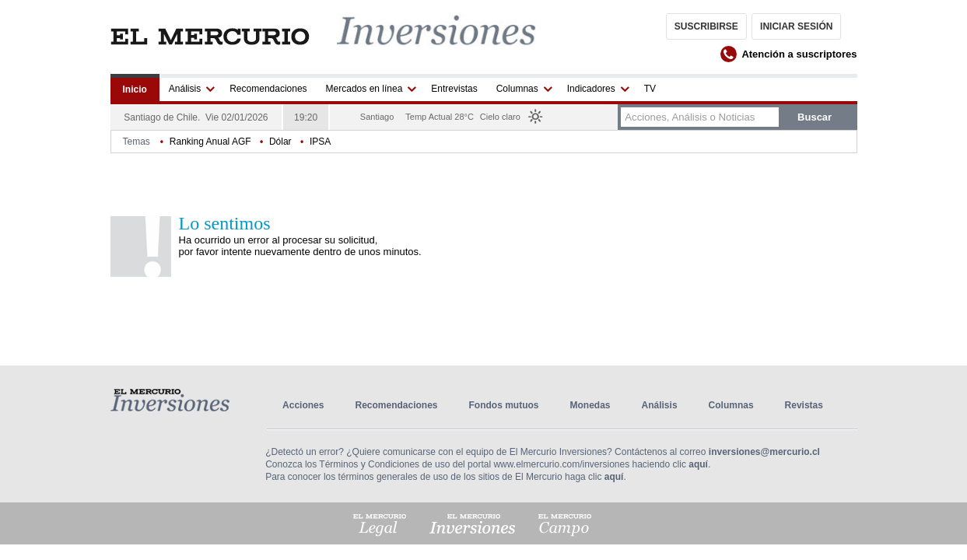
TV (650, 89)
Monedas (590, 405)
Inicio (135, 89)
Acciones (303, 405)
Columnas (517, 89)
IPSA (320, 142)
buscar (815, 117)
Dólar (280, 142)
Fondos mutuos (504, 405)
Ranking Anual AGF (210, 142)
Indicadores (591, 89)
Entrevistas (454, 89)
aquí (698, 464)
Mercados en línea (364, 89)
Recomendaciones (268, 89)
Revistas (804, 405)
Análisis (185, 89)
